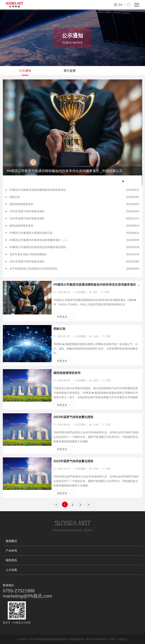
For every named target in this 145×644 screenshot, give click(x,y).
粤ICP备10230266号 (96, 639)
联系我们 (8, 585)
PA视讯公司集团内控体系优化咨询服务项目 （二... (39, 240)
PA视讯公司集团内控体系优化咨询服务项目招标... (39, 247)
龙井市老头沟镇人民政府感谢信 (28, 254)
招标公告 (15, 197)
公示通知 (25, 71)
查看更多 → (64, 317)
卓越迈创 (122, 639)
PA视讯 (112, 639)
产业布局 (11, 551)
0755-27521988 (19, 591)
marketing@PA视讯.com (27, 596)
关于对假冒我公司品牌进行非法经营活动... (34, 269)
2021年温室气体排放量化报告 (27, 261)
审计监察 (70, 71)
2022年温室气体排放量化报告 (27, 218)
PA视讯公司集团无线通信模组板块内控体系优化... (39, 190)
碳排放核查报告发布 (21, 204)
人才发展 (11, 570)
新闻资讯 (11, 560)
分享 (107, 292)
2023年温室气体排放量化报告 (27, 211)
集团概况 (11, 541)
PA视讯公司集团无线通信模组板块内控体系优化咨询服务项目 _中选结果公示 (97, 285)
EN (121, 5)
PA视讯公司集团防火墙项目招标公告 (31, 233)
